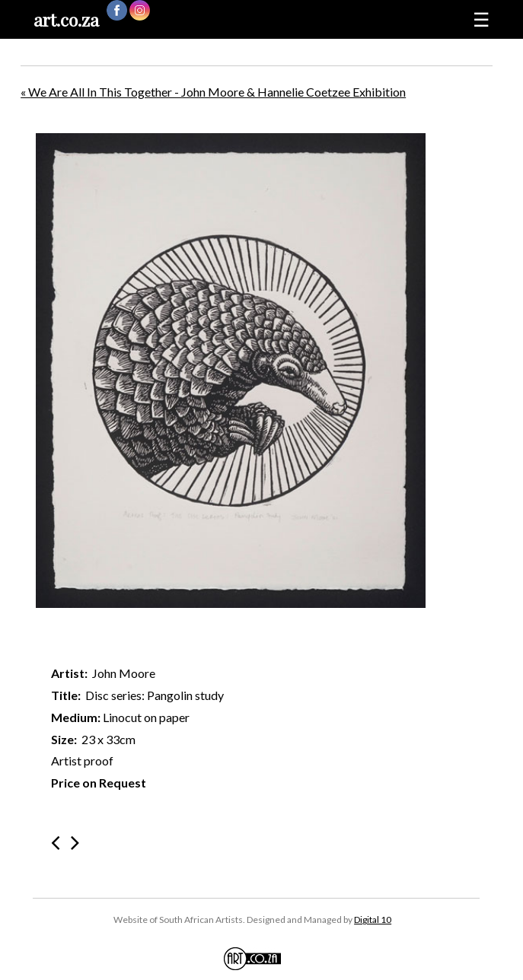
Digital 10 (373, 920)
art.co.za (66, 19)
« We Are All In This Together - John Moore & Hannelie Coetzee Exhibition (213, 92)
